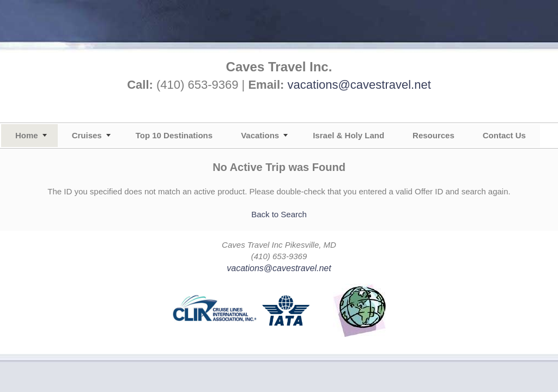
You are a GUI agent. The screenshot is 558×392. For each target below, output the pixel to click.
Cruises (87, 135)
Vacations (260, 135)
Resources (433, 135)
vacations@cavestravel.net (359, 85)
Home (27, 135)
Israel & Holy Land (348, 135)
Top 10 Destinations (174, 135)
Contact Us (504, 135)
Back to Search (279, 214)
